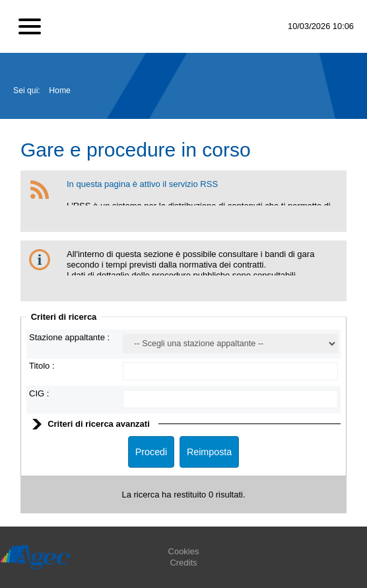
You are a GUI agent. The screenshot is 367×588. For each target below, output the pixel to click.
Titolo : (42, 366)
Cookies (184, 551)
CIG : (39, 393)
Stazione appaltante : (69, 337)
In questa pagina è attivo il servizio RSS (142, 184)
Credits (183, 563)
